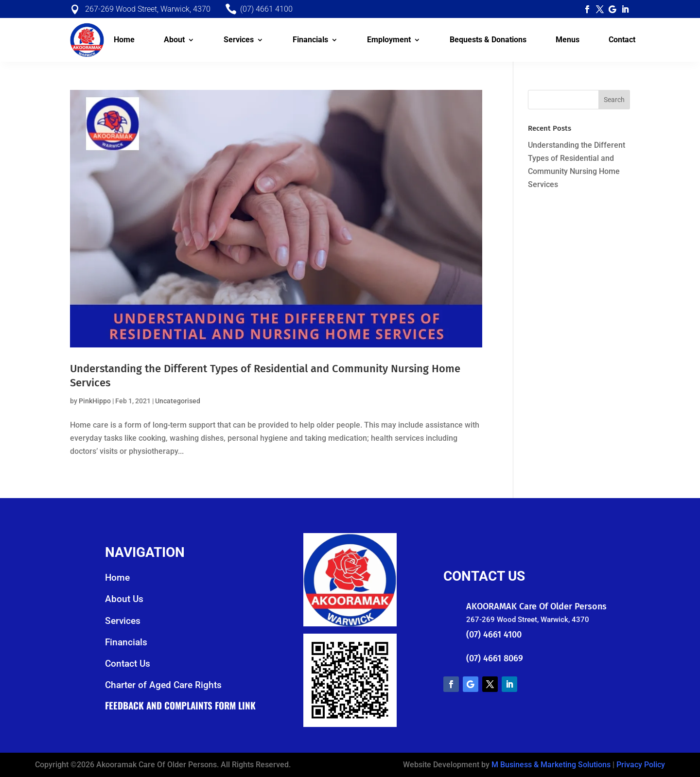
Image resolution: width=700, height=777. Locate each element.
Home (124, 40)
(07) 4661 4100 (494, 635)
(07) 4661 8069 (495, 658)
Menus (568, 40)
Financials (310, 40)
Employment (389, 40)
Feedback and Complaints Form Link (180, 705)
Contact (622, 40)
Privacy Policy (641, 765)
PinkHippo (95, 401)
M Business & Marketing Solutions (551, 765)
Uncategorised (178, 401)
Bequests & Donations (488, 40)
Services (239, 40)
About (174, 40)
